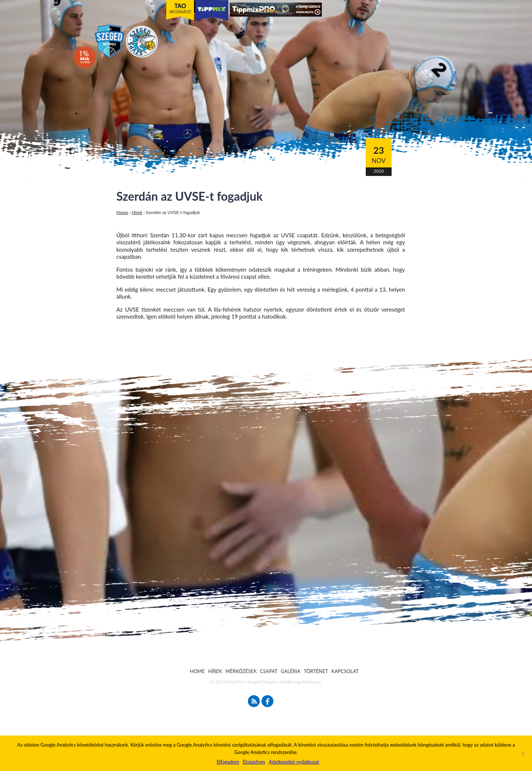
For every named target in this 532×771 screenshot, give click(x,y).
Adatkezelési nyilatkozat (294, 762)
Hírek (137, 212)
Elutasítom (254, 762)
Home (122, 212)
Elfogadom (228, 762)
